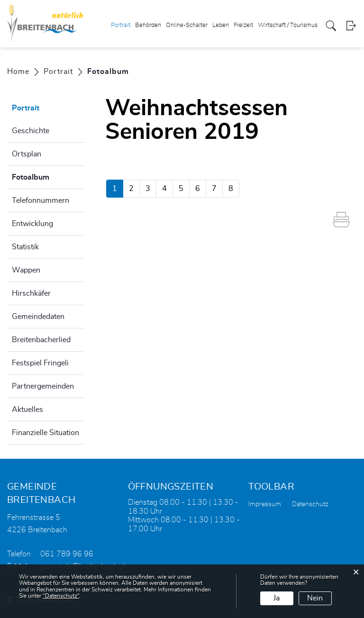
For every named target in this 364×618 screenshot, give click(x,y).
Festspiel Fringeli (40, 363)
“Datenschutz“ (61, 596)
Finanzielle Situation (45, 433)
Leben (221, 25)
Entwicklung (32, 224)
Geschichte (31, 131)
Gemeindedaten (38, 317)
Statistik (25, 247)
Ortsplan (27, 154)
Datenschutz (310, 504)
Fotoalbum (48, 176)
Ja (277, 598)
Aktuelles (27, 409)
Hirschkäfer (31, 293)
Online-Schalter (187, 25)
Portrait (121, 25)
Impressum (265, 504)
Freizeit (243, 25)
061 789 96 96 (67, 554)
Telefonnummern (41, 200)
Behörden (148, 25)
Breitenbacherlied (41, 340)
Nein (315, 598)
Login (351, 26)
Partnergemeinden (43, 386)
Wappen (26, 270)
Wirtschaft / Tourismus (288, 25)
